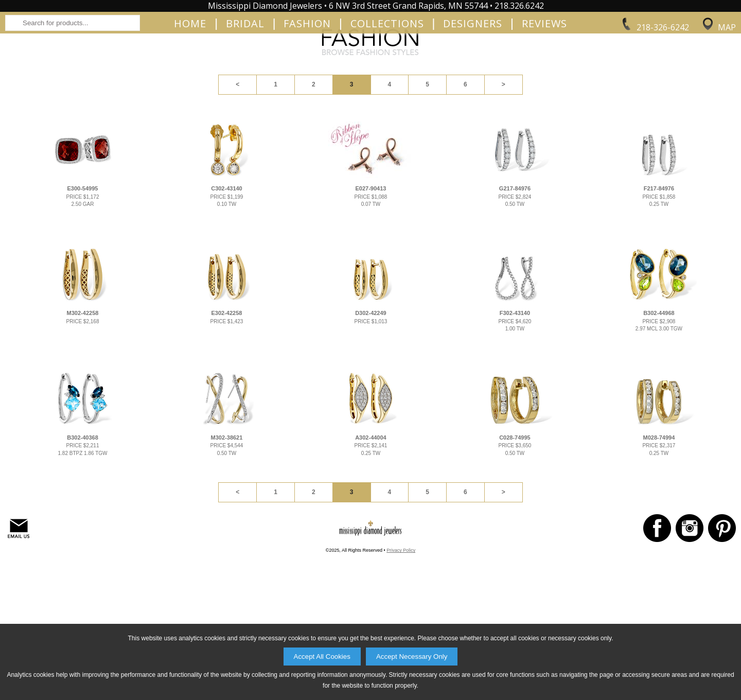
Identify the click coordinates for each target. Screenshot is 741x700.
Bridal (245, 99)
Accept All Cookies (322, 657)
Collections (387, 99)
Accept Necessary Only (412, 657)
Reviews (544, 99)
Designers (473, 99)
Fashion (307, 99)
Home (190, 99)
